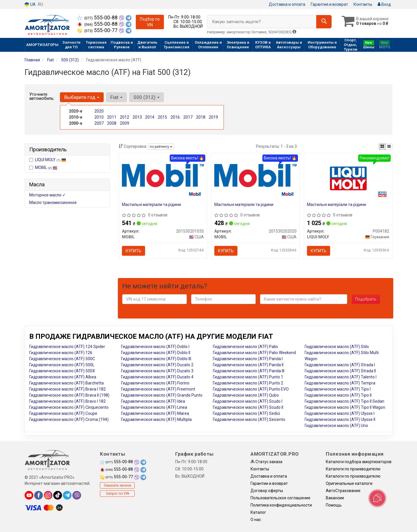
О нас (256, 520)
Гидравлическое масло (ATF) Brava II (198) (69, 395)
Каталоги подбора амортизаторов (359, 462)
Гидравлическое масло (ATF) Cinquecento (69, 407)
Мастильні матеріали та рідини (151, 205)
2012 (125, 117)
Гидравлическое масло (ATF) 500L (62, 365)
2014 (150, 117)
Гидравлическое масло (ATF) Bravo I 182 (67, 401)
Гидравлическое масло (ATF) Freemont (158, 389)
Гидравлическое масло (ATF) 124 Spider (67, 347)
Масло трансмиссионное (53, 203)
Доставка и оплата (287, 4)
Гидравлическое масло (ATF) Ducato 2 (157, 365)
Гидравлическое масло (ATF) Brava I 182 (67, 389)
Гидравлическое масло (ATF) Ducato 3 (157, 371)
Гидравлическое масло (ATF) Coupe (63, 413)
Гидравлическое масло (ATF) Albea (63, 377)
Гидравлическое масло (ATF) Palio (245, 347)
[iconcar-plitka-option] (382, 147)
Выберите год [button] (82, 97)
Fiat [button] (116, 97)
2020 (99, 111)
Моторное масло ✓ (47, 195)
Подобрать (366, 299)
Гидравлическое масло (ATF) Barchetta (66, 383)
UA (30, 4)
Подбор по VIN (150, 22)
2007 (99, 123)
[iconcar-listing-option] (389, 147)
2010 (99, 117)
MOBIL (46, 167)
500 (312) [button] (147, 97)
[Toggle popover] (377, 498)
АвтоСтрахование (343, 491)
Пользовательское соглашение (280, 498)
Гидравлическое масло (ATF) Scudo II (248, 407)
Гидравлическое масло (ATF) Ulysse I (340, 413)
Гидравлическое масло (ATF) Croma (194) (69, 419)
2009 (125, 123)
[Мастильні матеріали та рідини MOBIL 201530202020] (255, 175)
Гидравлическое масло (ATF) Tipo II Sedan (344, 401)
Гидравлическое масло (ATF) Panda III (249, 371)
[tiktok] (58, 495)
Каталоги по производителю (353, 469)
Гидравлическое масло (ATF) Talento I (341, 377)
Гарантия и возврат (329, 4)
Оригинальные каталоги (349, 483)
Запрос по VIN (117, 494)
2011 (112, 117)
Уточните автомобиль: (42, 96)
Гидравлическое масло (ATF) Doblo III (156, 359)
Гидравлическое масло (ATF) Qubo (246, 395)
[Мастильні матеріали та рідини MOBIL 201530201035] (163, 175)
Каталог (258, 512)
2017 (188, 117)
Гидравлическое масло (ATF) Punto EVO (251, 389)
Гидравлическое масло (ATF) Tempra (340, 383)
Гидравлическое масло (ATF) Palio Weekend (254, 353)
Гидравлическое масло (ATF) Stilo (337, 347)
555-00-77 (98, 30)
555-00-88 (98, 18)
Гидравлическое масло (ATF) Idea (153, 401)
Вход (384, 4)
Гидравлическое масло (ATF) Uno (336, 426)
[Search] (324, 22)
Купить (133, 251)
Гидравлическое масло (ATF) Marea (155, 413)
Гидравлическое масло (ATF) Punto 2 (248, 383)
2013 (137, 117)
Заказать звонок (117, 485)
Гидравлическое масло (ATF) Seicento (249, 419)
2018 (201, 117)
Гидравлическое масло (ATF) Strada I (340, 365)
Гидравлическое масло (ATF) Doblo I (155, 347)
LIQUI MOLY (51, 160)
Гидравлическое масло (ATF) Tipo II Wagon (345, 407)
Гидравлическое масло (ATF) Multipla (156, 419)
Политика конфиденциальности (281, 505)
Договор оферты (267, 491)
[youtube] (29, 495)
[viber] (77, 495)
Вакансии (335, 498)
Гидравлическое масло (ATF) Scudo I (248, 401)
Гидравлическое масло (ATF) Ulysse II (340, 419)
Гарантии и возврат (269, 483)
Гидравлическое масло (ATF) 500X (62, 371)
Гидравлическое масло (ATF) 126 (61, 353)
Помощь (334, 505)
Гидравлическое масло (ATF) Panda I (248, 359)
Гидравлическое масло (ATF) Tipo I (338, 389)
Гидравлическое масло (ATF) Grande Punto (162, 395)
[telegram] (67, 495)
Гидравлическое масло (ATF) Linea (154, 407)
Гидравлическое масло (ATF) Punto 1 (248, 377)
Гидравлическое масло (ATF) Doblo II (156, 353)
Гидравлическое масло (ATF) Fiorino (155, 383)
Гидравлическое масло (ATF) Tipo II (338, 395)
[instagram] (48, 495)
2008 (112, 123)
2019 (213, 117)
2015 (162, 117)
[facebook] (39, 495)
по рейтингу (161, 147)
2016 (175, 117)
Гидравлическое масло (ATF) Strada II (340, 371)
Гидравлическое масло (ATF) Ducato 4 (157, 377)
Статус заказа (266, 462)
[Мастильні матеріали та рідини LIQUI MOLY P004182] (348, 178)
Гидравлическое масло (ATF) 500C (62, 359)
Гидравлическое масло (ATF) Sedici (246, 413)
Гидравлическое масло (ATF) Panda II (248, 365)
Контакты (363, 4)
